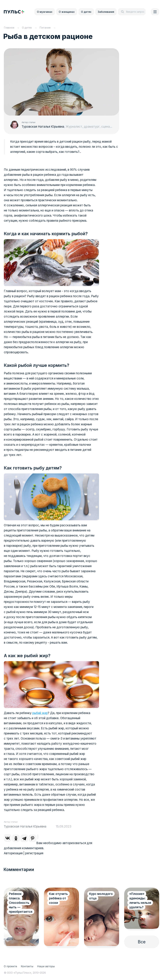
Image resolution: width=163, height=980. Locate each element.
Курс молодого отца (101, 896)
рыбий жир (40, 713)
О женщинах (67, 12)
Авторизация (13, 853)
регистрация (34, 853)
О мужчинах (45, 12)
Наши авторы (46, 966)
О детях (86, 12)
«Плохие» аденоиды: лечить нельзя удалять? (140, 901)
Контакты (27, 966)
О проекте (10, 966)
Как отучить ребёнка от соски (58, 898)
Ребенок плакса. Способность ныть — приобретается (21, 903)
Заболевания (106, 12)
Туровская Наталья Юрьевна (43, 127)
